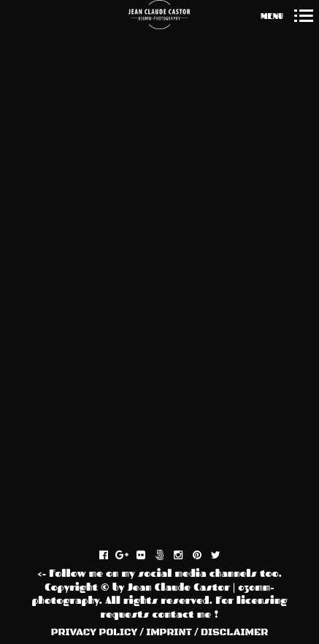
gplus (130, 556)
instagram (186, 556)
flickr (149, 556)
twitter (223, 556)
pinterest (205, 556)
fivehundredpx (168, 556)
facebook (111, 556)
